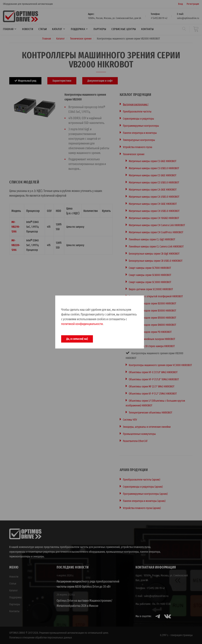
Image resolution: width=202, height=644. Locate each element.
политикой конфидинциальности (82, 324)
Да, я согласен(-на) (77, 339)
